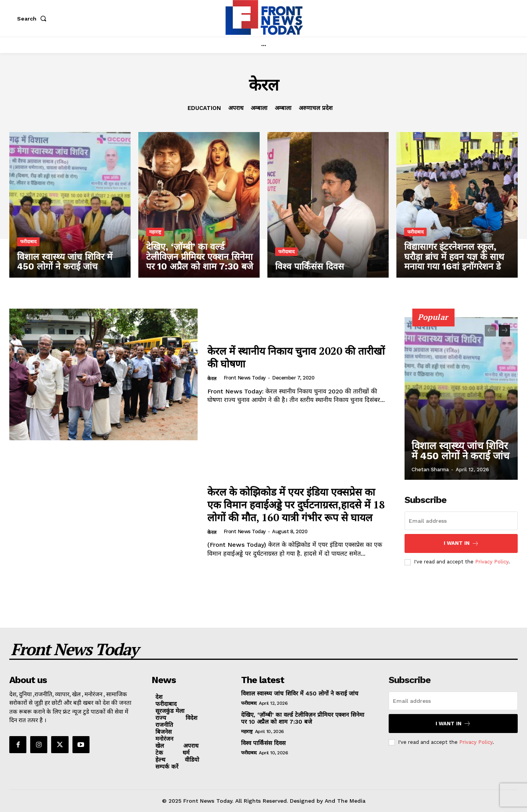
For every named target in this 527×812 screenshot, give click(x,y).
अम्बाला (259, 108)
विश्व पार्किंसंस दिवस (263, 743)
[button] (33, 19)
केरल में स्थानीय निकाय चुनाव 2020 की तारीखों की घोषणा (291, 357)
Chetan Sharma (430, 470)
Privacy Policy (492, 562)
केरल (212, 379)
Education (204, 108)
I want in (461, 543)
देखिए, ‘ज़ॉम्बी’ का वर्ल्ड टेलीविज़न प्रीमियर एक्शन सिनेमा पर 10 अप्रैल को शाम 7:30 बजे (303, 718)
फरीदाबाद (28, 243)
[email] (461, 521)
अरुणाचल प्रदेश (316, 108)
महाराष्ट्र (155, 233)
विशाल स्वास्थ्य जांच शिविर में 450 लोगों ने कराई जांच (462, 453)
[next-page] (504, 331)
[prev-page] (490, 331)
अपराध (236, 108)
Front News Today (245, 378)
